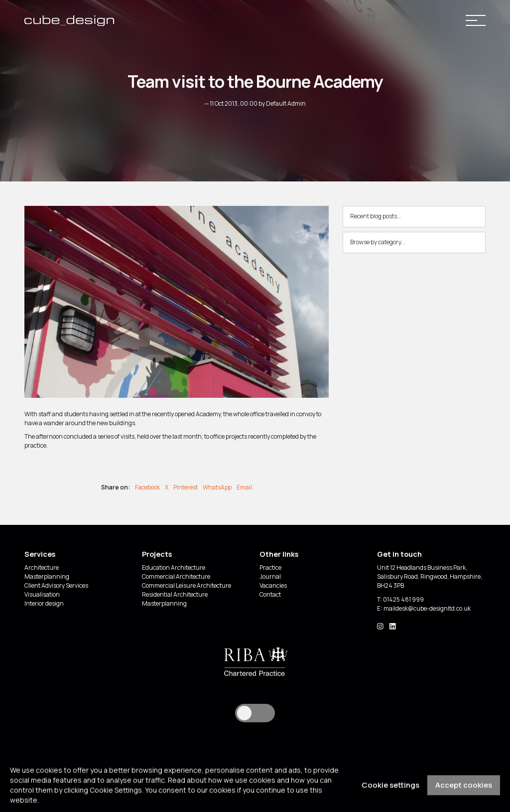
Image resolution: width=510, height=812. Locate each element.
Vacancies (273, 585)
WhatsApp (217, 487)
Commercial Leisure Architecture (187, 585)
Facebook (147, 487)
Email (244, 487)
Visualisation (42, 594)
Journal (270, 576)
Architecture (42, 568)
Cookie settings (390, 793)
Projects (157, 554)
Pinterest (186, 487)
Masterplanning (47, 576)
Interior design (44, 603)
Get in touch (399, 554)
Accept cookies (464, 793)
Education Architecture (174, 568)
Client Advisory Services (56, 585)
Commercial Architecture (176, 576)
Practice (270, 568)
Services (40, 554)
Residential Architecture (175, 594)
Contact (270, 594)
